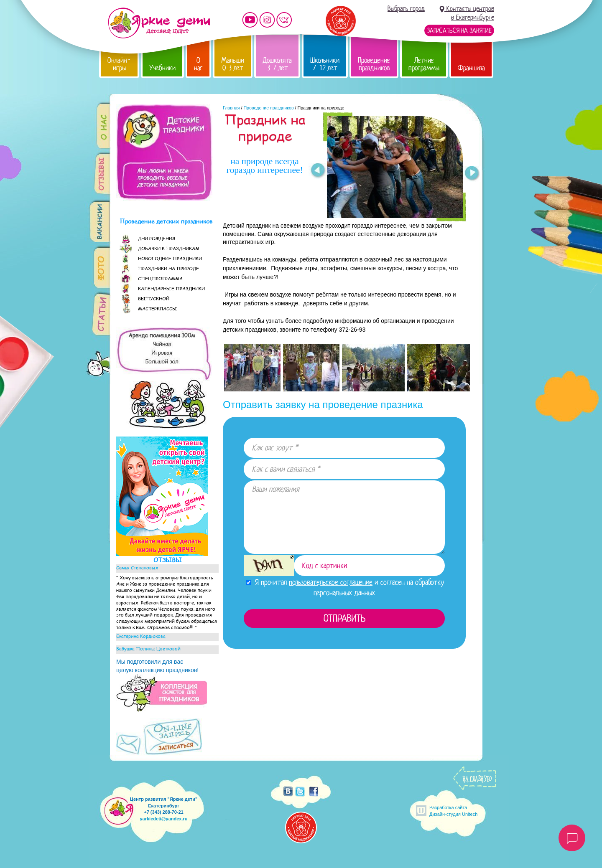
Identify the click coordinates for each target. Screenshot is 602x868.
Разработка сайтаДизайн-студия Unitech (453, 811)
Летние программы (424, 64)
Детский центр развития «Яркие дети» (159, 23)
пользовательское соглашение (331, 582)
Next (472, 174)
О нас (198, 64)
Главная (231, 108)
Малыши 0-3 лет (233, 64)
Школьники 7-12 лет (325, 64)
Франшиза (471, 68)
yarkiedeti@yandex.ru (163, 819)
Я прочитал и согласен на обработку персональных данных (345, 588)
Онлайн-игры (119, 64)
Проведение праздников (374, 64)
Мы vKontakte (284, 20)
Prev (318, 171)
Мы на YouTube (250, 20)
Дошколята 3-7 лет (277, 64)
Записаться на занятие (459, 30)
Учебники (162, 68)
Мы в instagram (267, 20)
